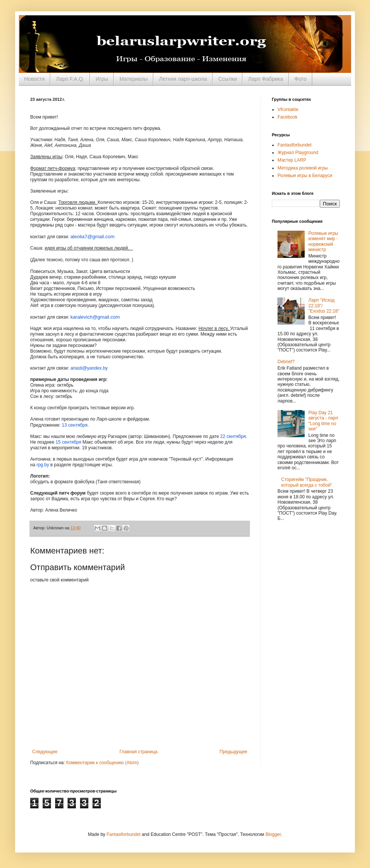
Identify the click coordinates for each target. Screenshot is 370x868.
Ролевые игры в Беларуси (305, 176)
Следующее (45, 752)
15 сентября (68, 442)
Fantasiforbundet (294, 145)
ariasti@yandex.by (89, 368)
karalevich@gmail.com (95, 317)
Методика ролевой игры (303, 168)
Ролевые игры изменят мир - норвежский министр (323, 241)
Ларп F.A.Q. (70, 79)
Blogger (273, 834)
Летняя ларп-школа (183, 79)
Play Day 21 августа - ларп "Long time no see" (323, 421)
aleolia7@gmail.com (92, 237)
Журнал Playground (298, 153)
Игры (102, 79)
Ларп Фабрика (266, 79)
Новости (34, 79)
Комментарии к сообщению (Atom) (102, 763)
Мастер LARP (292, 160)
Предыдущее (234, 752)
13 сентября (75, 425)
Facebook (288, 117)
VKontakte (288, 109)
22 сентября (233, 436)
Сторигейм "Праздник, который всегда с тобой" (307, 482)
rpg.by (43, 465)
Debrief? (286, 362)
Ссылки (227, 79)
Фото (301, 79)
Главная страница (139, 752)
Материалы (133, 79)
